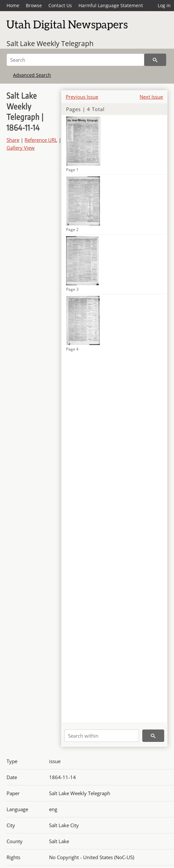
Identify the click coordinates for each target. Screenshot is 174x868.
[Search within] (102, 736)
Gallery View (21, 148)
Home (13, 5)
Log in (164, 5)
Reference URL (41, 140)
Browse (34, 5)
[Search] (75, 60)
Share (13, 140)
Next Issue (151, 97)
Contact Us (60, 5)
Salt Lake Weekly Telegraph (50, 43)
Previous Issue (82, 97)
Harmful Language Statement (111, 5)
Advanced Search (32, 75)
